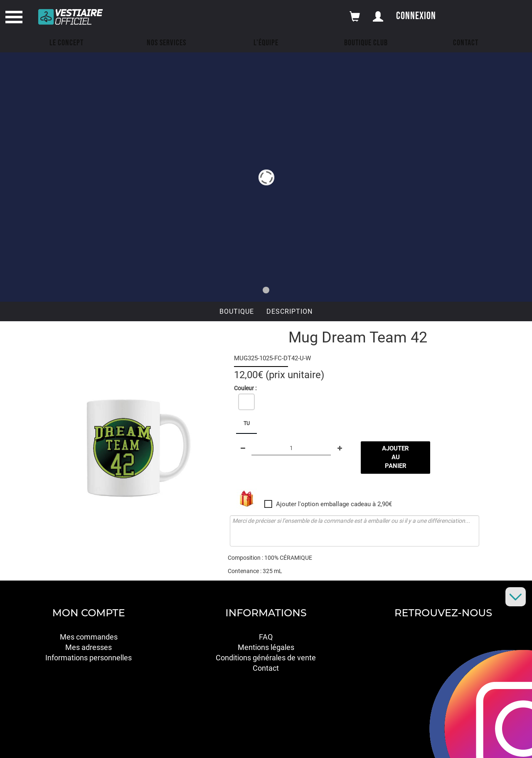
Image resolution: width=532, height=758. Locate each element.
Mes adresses (89, 647)
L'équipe (266, 43)
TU (247, 423)
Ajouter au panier (395, 457)
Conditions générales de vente (266, 658)
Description (289, 311)
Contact (466, 43)
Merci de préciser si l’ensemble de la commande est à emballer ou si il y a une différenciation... (355, 531)
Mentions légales (266, 647)
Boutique (237, 311)
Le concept (66, 43)
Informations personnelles (89, 658)
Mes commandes (89, 637)
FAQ (266, 637)
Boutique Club (366, 43)
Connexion (416, 16)
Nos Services (166, 43)
